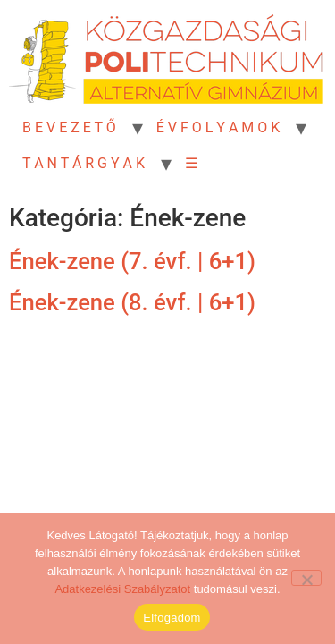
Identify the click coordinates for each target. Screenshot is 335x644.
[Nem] (306, 578)
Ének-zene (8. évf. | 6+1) (132, 302)
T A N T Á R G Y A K (84, 163)
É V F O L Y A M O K (218, 127)
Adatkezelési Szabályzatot (122, 589)
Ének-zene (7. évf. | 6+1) (132, 261)
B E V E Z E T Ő (69, 127)
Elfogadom (172, 618)
